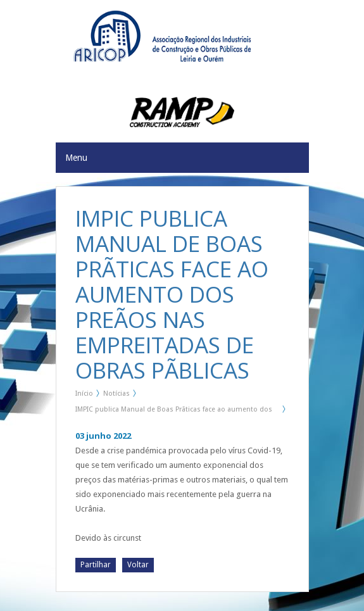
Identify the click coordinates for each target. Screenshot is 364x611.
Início (84, 394)
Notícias (116, 394)
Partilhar (96, 565)
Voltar (138, 565)
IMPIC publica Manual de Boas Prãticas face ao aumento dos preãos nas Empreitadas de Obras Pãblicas (174, 412)
